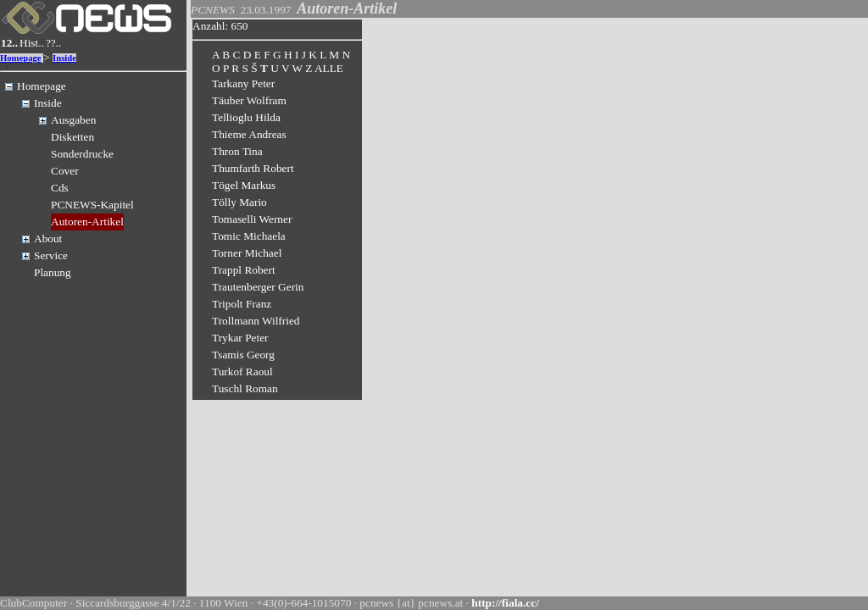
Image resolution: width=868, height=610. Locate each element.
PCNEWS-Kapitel (92, 205)
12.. (9, 43)
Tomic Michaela (249, 236)
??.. (54, 43)
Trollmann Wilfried (256, 321)
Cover (65, 171)
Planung (53, 272)
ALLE (329, 68)
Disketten (72, 137)
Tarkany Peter (243, 83)
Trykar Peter (240, 338)
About (48, 238)
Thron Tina (237, 151)
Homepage (21, 58)
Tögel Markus (244, 185)
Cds (60, 188)
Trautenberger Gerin (258, 287)
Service (51, 255)
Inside (64, 58)
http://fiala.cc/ (505, 603)
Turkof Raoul (242, 372)
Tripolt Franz (242, 304)
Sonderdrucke (82, 154)
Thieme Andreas (249, 134)
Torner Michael (247, 253)
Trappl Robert (244, 270)
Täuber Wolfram (249, 100)
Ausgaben (73, 120)
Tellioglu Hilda (246, 117)
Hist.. (32, 43)
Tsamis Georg (243, 355)
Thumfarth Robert (253, 168)
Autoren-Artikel (87, 222)
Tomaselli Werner (252, 219)
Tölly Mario (239, 202)
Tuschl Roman (245, 388)
